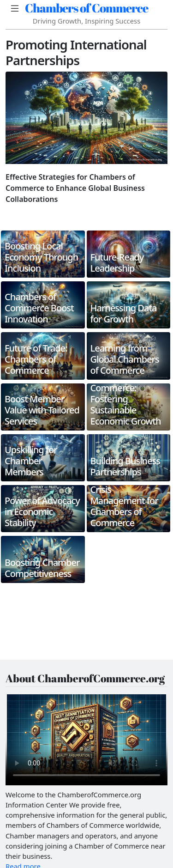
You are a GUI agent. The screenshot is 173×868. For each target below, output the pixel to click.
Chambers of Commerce (86, 8)
